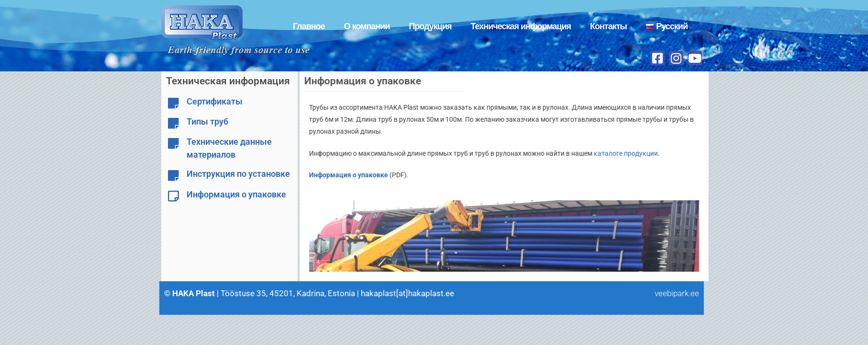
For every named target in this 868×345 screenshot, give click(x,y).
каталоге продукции (612, 153)
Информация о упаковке (236, 194)
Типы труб (207, 121)
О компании (367, 26)
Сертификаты (215, 101)
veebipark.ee (690, 293)
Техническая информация (521, 26)
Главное (309, 26)
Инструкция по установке (238, 174)
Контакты (608, 26)
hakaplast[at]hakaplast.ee (421, 293)
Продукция (430, 26)
